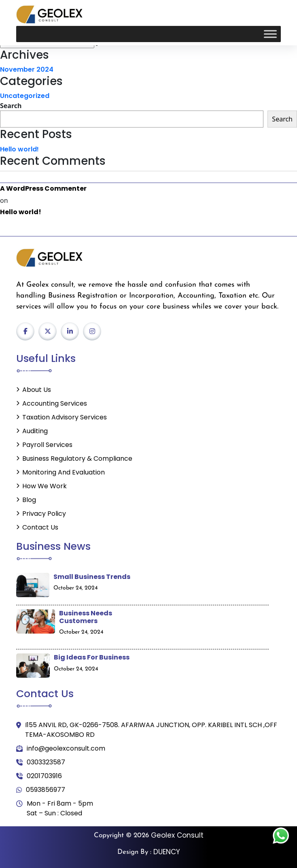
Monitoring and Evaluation (64, 472)
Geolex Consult (177, 835)
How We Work (45, 486)
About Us (37, 390)
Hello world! (19, 149)
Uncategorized (25, 96)
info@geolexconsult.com (61, 749)
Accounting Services (55, 403)
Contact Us (40, 527)
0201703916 (39, 776)
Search (11, 106)
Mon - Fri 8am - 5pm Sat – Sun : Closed (55, 808)
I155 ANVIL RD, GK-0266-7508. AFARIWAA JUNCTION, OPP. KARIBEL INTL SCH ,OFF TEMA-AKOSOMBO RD (147, 730)
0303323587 (41, 762)
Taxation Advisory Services (65, 417)
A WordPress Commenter (43, 188)
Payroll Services (47, 445)
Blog (29, 500)
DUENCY (167, 852)
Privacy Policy (44, 514)
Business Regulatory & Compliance (77, 458)
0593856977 (41, 790)
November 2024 (27, 69)
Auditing (35, 431)
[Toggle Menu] (270, 34)
